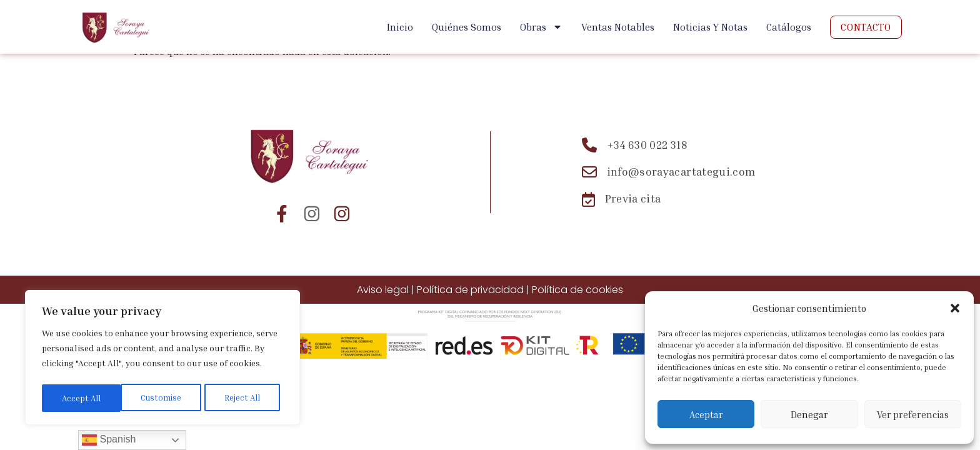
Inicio (400, 27)
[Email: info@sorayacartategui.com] (669, 172)
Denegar (809, 414)
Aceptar (706, 414)
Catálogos (789, 27)
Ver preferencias (913, 414)
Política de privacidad (470, 290)
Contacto (866, 27)
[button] (955, 308)
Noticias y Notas (710, 27)
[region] (162, 359)
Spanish (109, 440)
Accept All (244, 398)
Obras (541, 27)
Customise (81, 398)
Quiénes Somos (467, 27)
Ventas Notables (618, 27)
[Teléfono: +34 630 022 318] (669, 145)
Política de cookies (577, 290)
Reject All (163, 398)
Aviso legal (383, 290)
